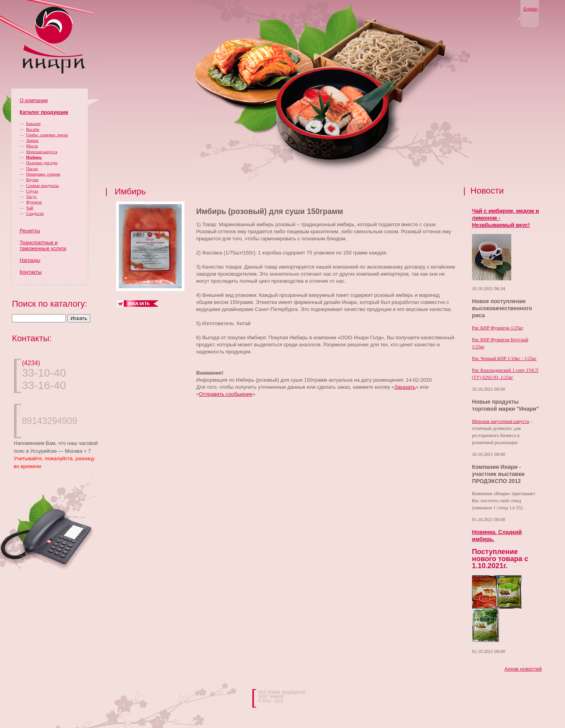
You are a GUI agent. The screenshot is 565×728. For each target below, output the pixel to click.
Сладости (35, 213)
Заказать (405, 387)
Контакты (31, 272)
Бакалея (34, 123)
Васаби (33, 129)
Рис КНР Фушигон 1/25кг (498, 328)
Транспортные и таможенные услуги (43, 245)
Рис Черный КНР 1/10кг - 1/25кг (504, 359)
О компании (34, 100)
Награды (30, 260)
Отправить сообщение (226, 394)
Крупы (32, 179)
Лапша (32, 140)
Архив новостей (523, 669)
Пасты (32, 168)
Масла (32, 146)
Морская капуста (42, 152)
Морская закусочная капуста (501, 421)
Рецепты (30, 231)
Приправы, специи (43, 174)
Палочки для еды (42, 163)
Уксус (32, 196)
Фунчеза (34, 202)
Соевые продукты (43, 185)
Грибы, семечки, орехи (47, 135)
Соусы (32, 191)
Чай (30, 208)
